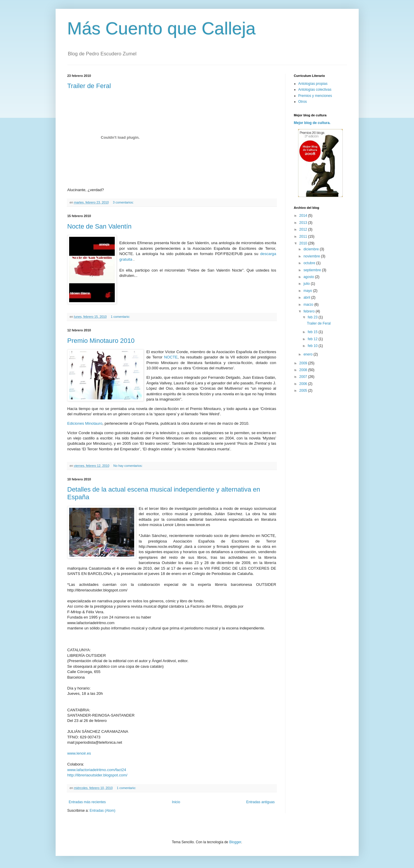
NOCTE (171, 357)
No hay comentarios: (128, 466)
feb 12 (313, 339)
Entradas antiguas (261, 802)
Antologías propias (313, 84)
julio (307, 284)
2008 (304, 370)
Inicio (176, 802)
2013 (304, 223)
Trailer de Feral (89, 86)
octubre (310, 263)
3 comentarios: (124, 202)
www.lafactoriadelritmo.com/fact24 (97, 770)
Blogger (235, 842)
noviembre (312, 256)
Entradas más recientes (87, 802)
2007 (304, 377)
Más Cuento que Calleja (162, 28)
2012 (304, 229)
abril (307, 297)
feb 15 (313, 332)
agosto (309, 277)
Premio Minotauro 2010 (101, 341)
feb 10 (313, 346)
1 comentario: (121, 317)
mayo (308, 291)
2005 (304, 391)
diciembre (311, 249)
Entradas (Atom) (103, 811)
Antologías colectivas (315, 90)
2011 (304, 237)
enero (308, 354)
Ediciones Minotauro (85, 423)
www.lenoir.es (79, 753)
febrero (309, 311)
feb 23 (313, 317)
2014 (304, 216)
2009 (304, 363)
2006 (304, 384)
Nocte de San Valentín (100, 226)
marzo (309, 305)
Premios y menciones (315, 96)
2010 (304, 243)
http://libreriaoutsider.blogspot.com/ (98, 775)
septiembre (313, 270)
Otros (303, 102)
